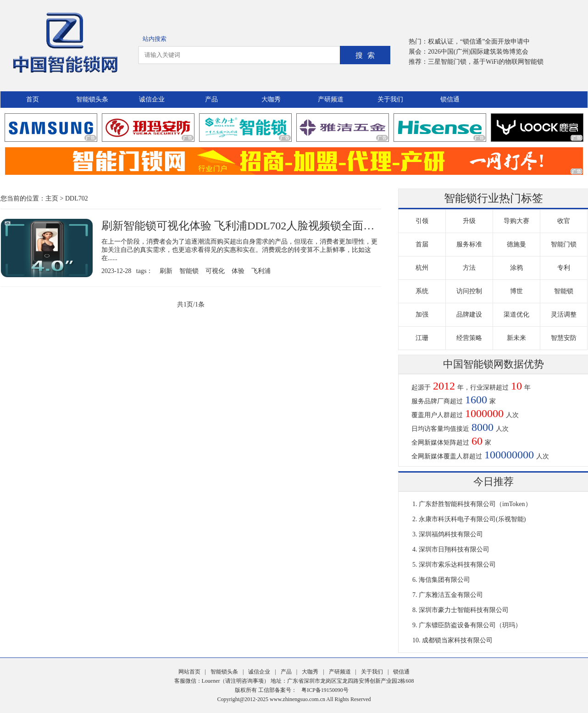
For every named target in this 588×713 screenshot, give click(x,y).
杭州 (422, 268)
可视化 (215, 271)
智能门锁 (564, 244)
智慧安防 (564, 338)
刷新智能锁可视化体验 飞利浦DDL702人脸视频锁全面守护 (243, 226)
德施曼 (516, 244)
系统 (422, 291)
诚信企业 (152, 99)
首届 (422, 244)
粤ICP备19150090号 (325, 690)
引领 (422, 221)
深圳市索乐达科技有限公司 (457, 565)
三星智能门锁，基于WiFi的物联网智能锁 (486, 62)
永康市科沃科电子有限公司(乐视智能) (472, 519)
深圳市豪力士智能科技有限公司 (464, 610)
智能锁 (189, 271)
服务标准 (469, 244)
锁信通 (450, 99)
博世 (516, 291)
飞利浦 (261, 271)
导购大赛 (516, 221)
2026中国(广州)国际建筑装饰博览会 (478, 52)
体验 (238, 271)
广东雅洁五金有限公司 (451, 595)
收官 (564, 221)
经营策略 (469, 338)
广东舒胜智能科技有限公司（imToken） (475, 504)
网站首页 (189, 672)
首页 (33, 99)
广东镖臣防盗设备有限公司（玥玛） (470, 625)
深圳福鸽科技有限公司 (451, 534)
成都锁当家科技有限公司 (457, 640)
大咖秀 (271, 99)
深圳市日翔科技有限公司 (454, 549)
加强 (422, 315)
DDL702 (77, 198)
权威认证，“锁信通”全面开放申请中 (479, 42)
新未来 (516, 338)
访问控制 (469, 291)
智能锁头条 (92, 99)
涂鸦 (516, 268)
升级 (469, 221)
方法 (469, 268)
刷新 (166, 271)
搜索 (367, 55)
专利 (564, 268)
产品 (211, 99)
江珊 (422, 338)
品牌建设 (469, 315)
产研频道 (331, 99)
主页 (52, 198)
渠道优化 (516, 315)
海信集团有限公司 (444, 580)
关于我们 (390, 99)
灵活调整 (564, 315)
